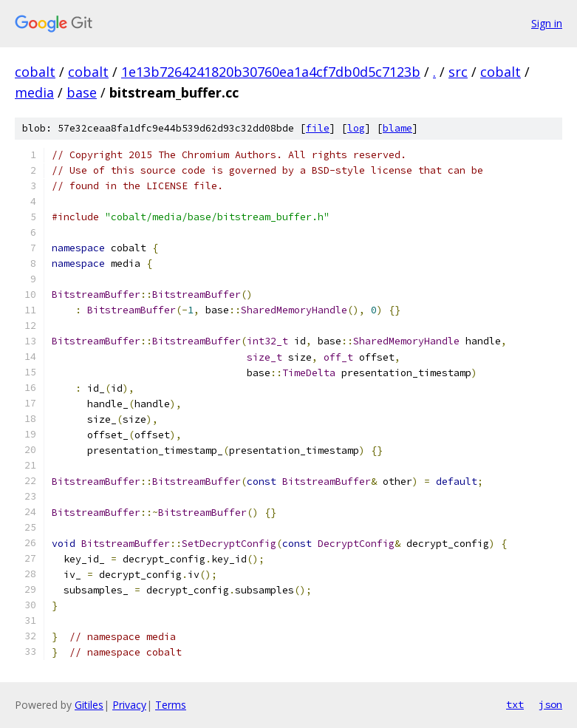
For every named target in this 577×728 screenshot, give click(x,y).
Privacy (129, 705)
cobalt (35, 72)
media (34, 92)
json (550, 704)
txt (515, 704)
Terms (171, 705)
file (318, 128)
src (458, 72)
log (356, 128)
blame (397, 128)
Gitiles (89, 705)
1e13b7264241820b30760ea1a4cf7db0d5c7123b (271, 72)
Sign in (547, 23)
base (82, 92)
